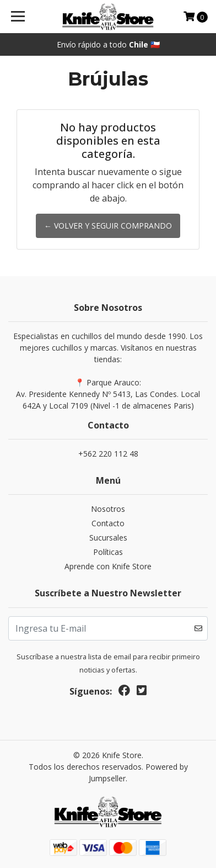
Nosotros (108, 509)
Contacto (108, 523)
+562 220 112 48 (108, 454)
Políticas (108, 552)
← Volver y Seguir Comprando (108, 226)
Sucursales (108, 538)
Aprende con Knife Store (108, 566)
